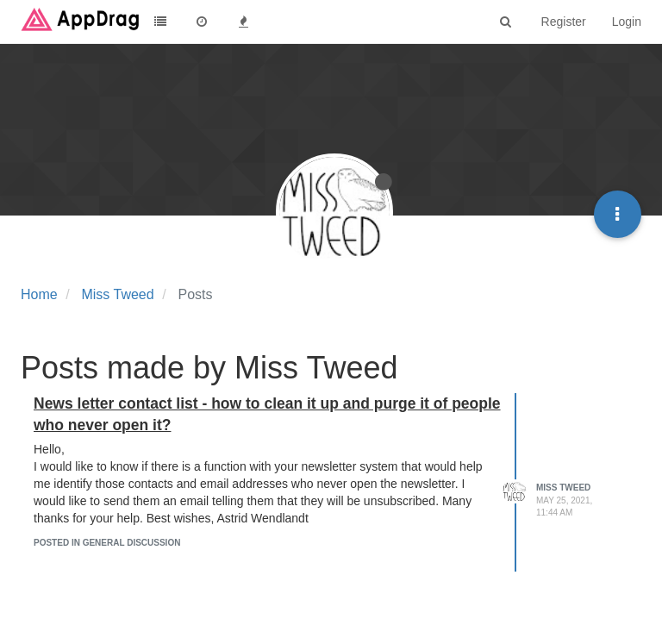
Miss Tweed (563, 488)
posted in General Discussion (107, 543)
